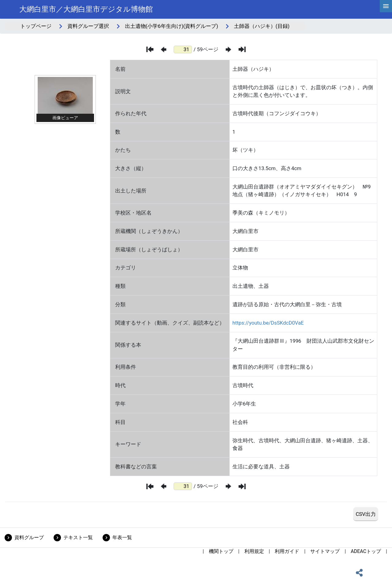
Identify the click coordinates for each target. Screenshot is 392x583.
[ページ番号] (183, 50)
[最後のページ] (242, 49)
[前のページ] (164, 50)
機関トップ (221, 551)
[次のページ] (228, 50)
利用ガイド (287, 551)
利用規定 (254, 551)
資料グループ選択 (88, 26)
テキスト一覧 (78, 537)
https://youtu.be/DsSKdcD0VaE (268, 323)
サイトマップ (325, 551)
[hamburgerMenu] (386, 6)
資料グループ (29, 537)
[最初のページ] (150, 49)
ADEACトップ (366, 551)
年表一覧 (122, 537)
